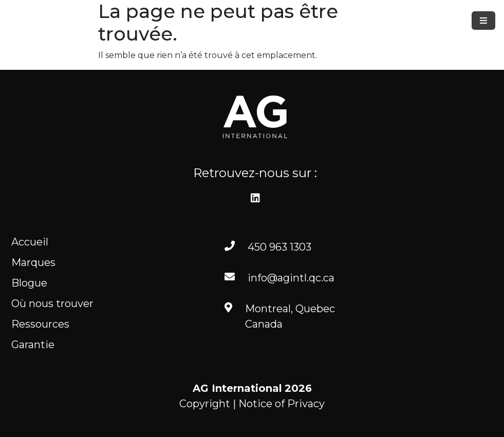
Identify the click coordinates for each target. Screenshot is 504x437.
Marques (33, 262)
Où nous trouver (52, 303)
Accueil (30, 242)
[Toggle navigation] (483, 20)
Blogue (29, 283)
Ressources (40, 324)
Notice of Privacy (282, 404)
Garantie (33, 345)
